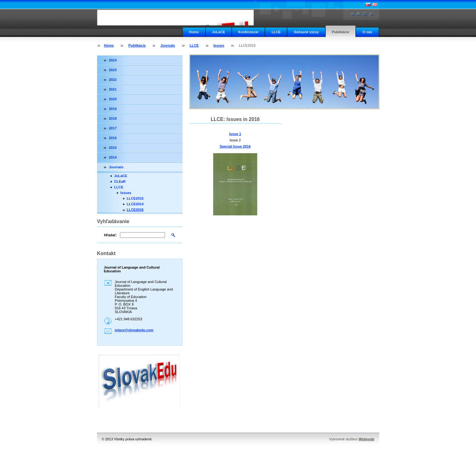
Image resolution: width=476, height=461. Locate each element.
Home (194, 32)
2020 (113, 99)
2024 (113, 60)
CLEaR (120, 181)
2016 (113, 138)
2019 (113, 109)
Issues (219, 45)
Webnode (366, 439)
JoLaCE (219, 32)
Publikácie (341, 32)
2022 (113, 80)
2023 (113, 70)
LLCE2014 (135, 204)
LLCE (276, 32)
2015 (113, 148)
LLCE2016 (135, 210)
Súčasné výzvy (306, 32)
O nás (367, 32)
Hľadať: (111, 235)
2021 (113, 89)
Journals (168, 45)
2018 (113, 118)
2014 (113, 157)
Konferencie (248, 32)
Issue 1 (235, 134)
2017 (113, 128)
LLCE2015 (135, 198)
